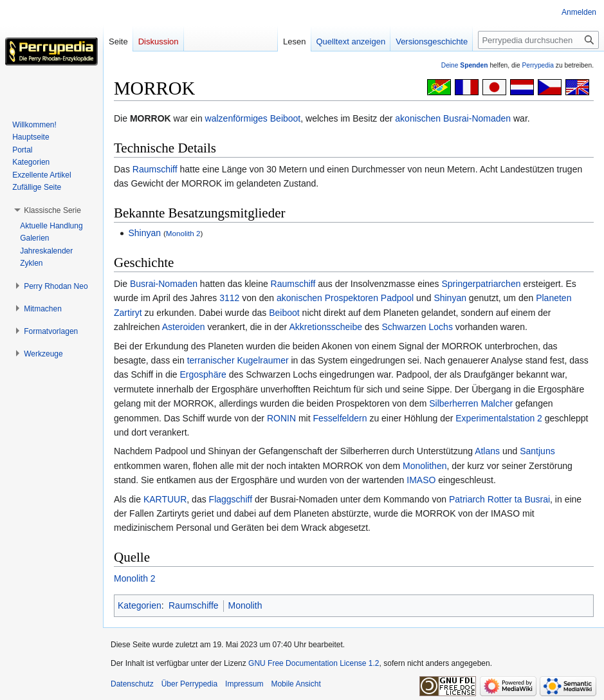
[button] (52, 210)
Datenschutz (132, 684)
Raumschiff (155, 169)
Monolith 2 (183, 233)
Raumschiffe (194, 605)
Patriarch (467, 499)
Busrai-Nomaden (477, 118)
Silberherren (453, 403)
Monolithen (425, 466)
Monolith (245, 605)
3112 (229, 298)
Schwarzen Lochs (417, 327)
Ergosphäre (203, 374)
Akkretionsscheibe (325, 327)
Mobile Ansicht (296, 684)
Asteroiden (184, 327)
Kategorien (140, 605)
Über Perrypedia (189, 684)
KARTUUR (165, 499)
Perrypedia (538, 65)
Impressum (244, 684)
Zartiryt (128, 313)
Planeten (554, 298)
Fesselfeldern (340, 418)
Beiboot (285, 118)
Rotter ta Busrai (519, 499)
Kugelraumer (262, 360)
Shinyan (144, 233)
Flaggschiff (231, 499)
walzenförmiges (236, 118)
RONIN (281, 418)
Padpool (397, 298)
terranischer (211, 360)
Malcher (497, 403)
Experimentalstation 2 (499, 418)
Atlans (487, 451)
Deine (465, 65)
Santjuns (537, 451)
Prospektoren (352, 298)
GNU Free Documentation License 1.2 (314, 663)
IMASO (421, 480)
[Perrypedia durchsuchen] (538, 40)
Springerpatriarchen (481, 284)
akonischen (418, 118)
